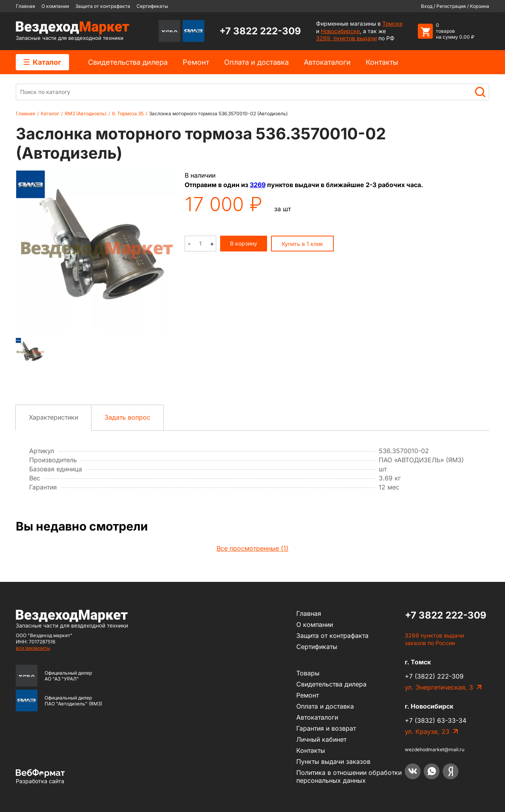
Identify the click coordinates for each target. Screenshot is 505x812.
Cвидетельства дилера (128, 62)
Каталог (42, 62)
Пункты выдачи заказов (333, 761)
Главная (25, 6)
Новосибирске (340, 31)
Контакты (382, 62)
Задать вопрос (127, 417)
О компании (55, 6)
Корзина (480, 6)
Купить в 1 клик (302, 244)
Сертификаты (152, 6)
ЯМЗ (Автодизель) (86, 113)
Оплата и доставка (256, 62)
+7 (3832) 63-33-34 (436, 720)
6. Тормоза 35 (128, 113)
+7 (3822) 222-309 (434, 676)
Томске (392, 23)
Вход (427, 6)
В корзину (244, 243)
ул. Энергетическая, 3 (439, 687)
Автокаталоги (327, 62)
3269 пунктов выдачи (346, 38)
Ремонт (196, 62)
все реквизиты (33, 648)
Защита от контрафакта (103, 6)
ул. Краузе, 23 (427, 731)
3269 (258, 185)
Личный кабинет (321, 739)
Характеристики (53, 417)
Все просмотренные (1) (252, 548)
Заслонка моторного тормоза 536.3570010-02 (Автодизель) (218, 113)
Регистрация (451, 6)
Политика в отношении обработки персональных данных (349, 776)
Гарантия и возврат (326, 728)
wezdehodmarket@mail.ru (435, 749)
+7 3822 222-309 (260, 31)
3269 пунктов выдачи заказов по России (434, 639)
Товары (308, 673)
